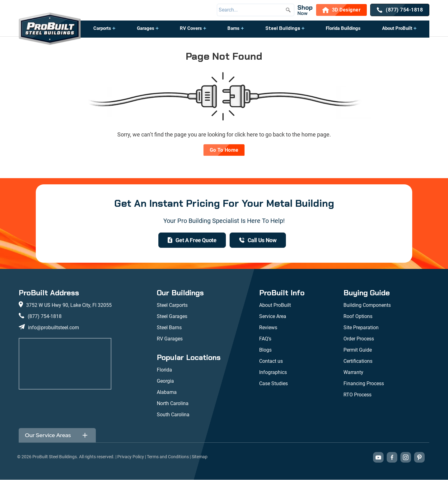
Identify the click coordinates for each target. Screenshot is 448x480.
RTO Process (357, 395)
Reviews (268, 328)
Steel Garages (172, 317)
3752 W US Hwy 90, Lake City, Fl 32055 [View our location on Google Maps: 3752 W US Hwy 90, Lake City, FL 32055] (69, 305)
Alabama (167, 392)
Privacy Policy (131, 457)
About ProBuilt (397, 28)
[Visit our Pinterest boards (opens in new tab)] (419, 458)
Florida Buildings (343, 28)
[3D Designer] (342, 10)
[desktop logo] (50, 29)
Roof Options (358, 317)
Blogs (265, 350)
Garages (146, 28)
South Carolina (173, 415)
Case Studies (273, 384)
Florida (164, 370)
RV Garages (170, 339)
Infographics (273, 373)
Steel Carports (172, 305)
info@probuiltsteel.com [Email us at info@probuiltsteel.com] (54, 328)
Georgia (165, 381)
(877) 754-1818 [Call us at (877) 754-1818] (45, 317)
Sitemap (200, 457)
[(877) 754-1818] (400, 10)
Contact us (271, 361)
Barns (233, 28)
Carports (102, 28)
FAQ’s (265, 339)
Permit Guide (358, 350)
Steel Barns (169, 328)
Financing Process (364, 384)
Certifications (358, 361)
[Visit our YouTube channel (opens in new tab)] (378, 458)
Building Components (367, 305)
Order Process (359, 339)
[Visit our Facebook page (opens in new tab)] (392, 458)
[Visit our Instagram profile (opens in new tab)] (406, 458)
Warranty (353, 373)
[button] (104, 31)
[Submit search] (288, 10)
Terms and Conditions (168, 457)
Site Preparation (361, 328)
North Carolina (173, 404)
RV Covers (191, 28)
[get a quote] (192, 240)
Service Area (273, 317)
